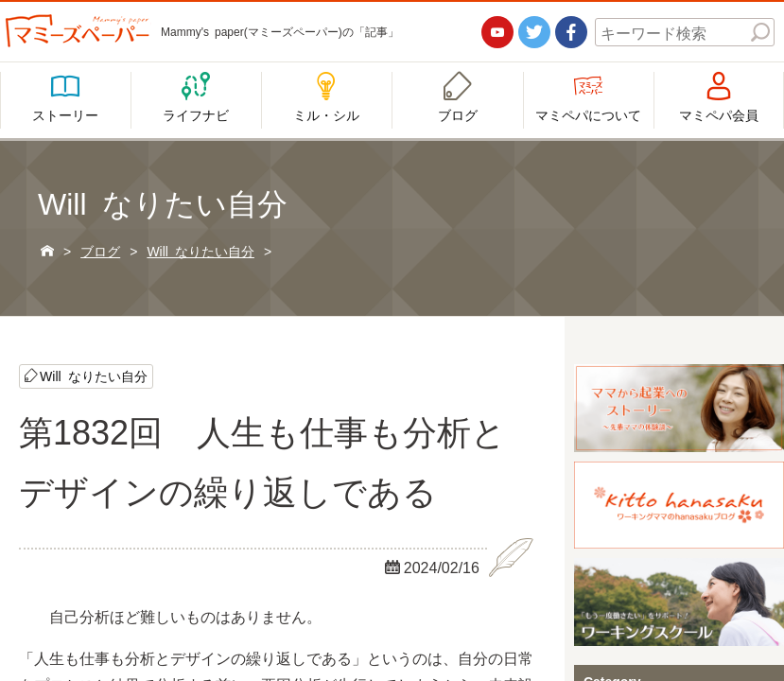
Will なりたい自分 (94, 375)
